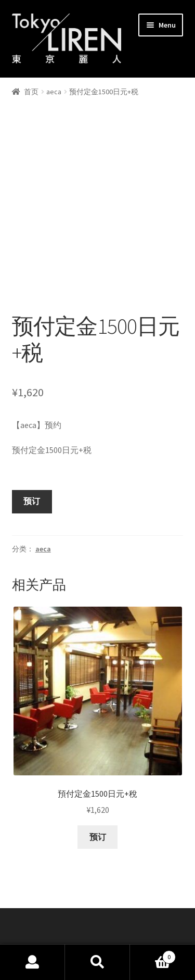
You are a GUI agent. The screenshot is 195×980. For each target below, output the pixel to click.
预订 (32, 458)
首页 (31, 92)
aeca (54, 92)
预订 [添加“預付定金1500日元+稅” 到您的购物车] (98, 794)
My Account (32, 962)
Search (97, 962)
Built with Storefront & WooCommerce (82, 920)
